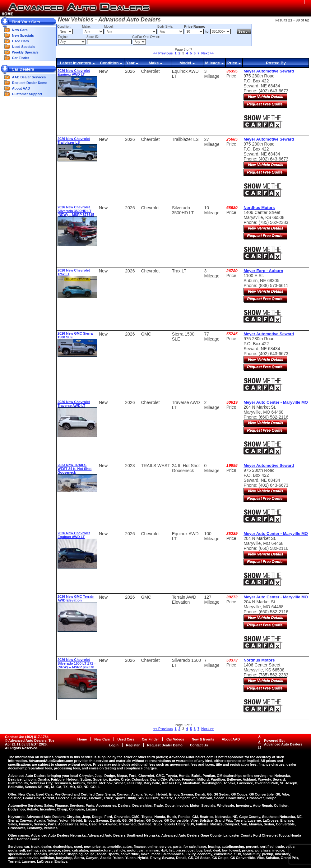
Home (82, 739)
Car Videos (175, 739)
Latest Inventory (75, 63)
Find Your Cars (26, 22)
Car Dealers (23, 69)
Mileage (212, 63)
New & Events (203, 739)
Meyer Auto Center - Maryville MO (276, 402)
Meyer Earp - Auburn (263, 271)
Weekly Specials (25, 52)
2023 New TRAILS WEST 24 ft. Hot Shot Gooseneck (74, 469)
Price (232, 63)
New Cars (20, 30)
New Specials (23, 35)
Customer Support (27, 94)
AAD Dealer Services (29, 77)
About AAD (21, 88)
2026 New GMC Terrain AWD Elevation (76, 598)
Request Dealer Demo (30, 83)
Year (130, 63)
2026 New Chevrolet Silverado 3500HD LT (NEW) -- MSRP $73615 (76, 211)
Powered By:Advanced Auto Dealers (283, 742)
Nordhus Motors (259, 208)
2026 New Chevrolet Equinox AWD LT (74, 72)
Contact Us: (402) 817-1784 (27, 737)
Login (114, 745)
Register (133, 745)
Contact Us (199, 745)
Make (154, 63)
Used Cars (21, 41)
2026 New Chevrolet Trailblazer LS (74, 141)
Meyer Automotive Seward (269, 71)
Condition (109, 63)
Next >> (207, 53)
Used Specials (24, 47)
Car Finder (21, 58)
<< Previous (163, 53)
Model (185, 63)
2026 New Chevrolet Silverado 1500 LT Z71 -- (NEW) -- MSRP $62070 (77, 663)
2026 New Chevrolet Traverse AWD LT (74, 404)
